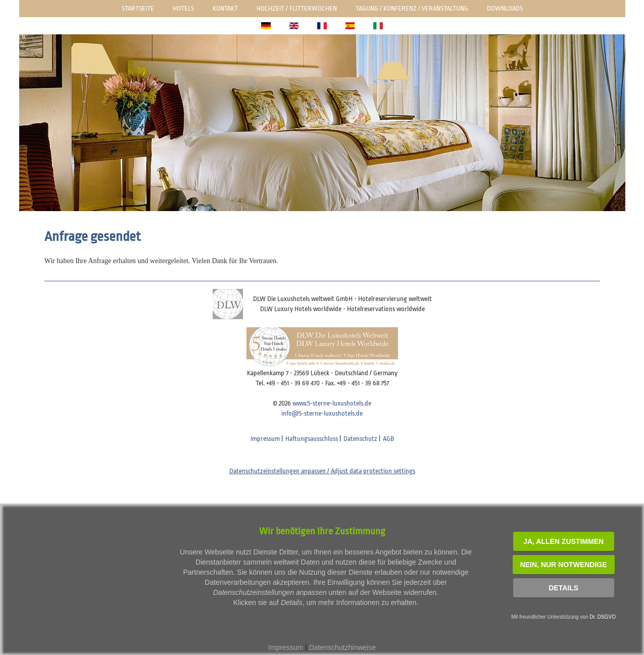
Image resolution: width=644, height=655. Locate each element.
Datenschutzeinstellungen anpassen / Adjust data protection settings (322, 471)
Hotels (183, 8)
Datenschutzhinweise (342, 647)
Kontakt (225, 8)
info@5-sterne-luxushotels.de (322, 413)
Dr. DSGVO (603, 617)
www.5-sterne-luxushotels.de (332, 403)
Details (563, 588)
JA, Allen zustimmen (563, 541)
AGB (388, 439)
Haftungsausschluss (312, 439)
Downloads (505, 8)
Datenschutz (360, 439)
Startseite (138, 8)
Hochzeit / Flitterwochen (297, 8)
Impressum (265, 439)
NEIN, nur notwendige (564, 565)
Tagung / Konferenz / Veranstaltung (412, 8)
